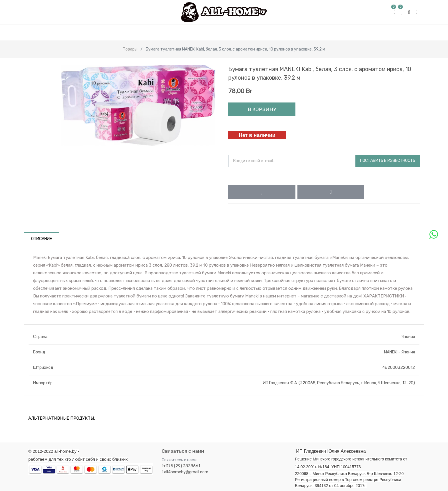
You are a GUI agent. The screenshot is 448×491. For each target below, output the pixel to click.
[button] (262, 192)
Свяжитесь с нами (179, 460)
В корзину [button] (262, 109)
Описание (42, 239)
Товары (130, 49)
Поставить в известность (388, 161)
